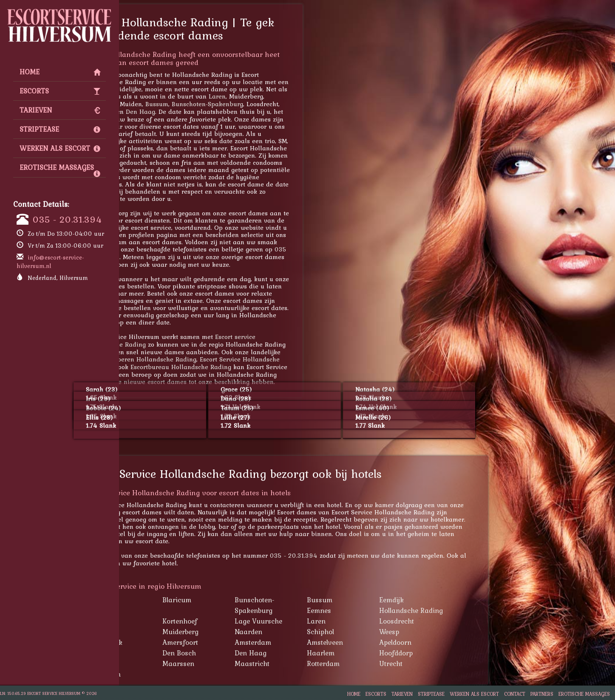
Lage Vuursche (317, 621)
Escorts (60, 91)
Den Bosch (237, 653)
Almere (159, 653)
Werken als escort (60, 148)
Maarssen (158, 111)
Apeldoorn (159, 104)
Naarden (307, 632)
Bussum (215, 104)
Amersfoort (238, 642)
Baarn (158, 600)
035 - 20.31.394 (67, 219)
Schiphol (379, 632)
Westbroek (164, 642)
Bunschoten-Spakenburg (266, 104)
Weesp (447, 632)
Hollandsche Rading (469, 610)
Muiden (160, 632)
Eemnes (377, 610)
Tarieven (60, 110)
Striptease (60, 129)
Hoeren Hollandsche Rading (213, 359)
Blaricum (235, 600)
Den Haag (199, 111)
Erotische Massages (60, 169)
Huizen (160, 621)
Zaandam (164, 674)
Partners (542, 694)
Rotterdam (381, 663)
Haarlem (379, 653)
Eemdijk (450, 600)
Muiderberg (239, 632)
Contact (515, 694)
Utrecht (449, 663)
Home (60, 72)
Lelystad (162, 663)
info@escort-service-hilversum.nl (50, 262)
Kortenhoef (238, 621)
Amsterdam (311, 642)
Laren (275, 96)
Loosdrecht (455, 621)
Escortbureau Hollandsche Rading (239, 367)
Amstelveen (383, 642)
